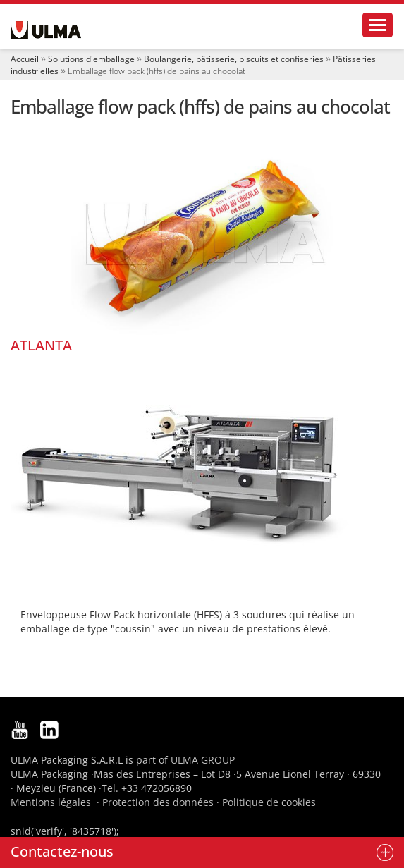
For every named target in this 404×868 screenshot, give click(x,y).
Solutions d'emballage (91, 59)
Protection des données (158, 802)
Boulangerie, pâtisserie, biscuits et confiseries (234, 59)
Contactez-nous (62, 851)
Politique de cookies (269, 802)
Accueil (25, 59)
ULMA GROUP (203, 760)
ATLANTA (41, 345)
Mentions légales (51, 802)
